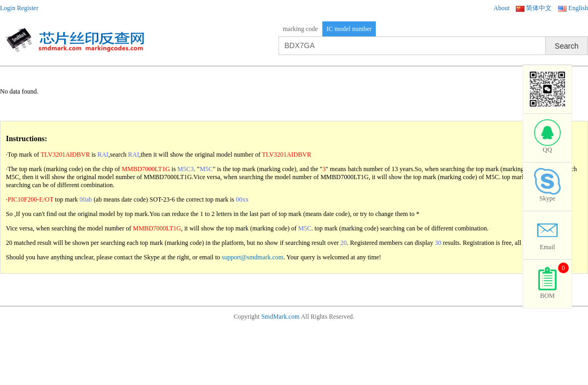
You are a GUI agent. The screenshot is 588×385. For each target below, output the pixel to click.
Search (567, 46)
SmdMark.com (281, 317)
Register (28, 8)
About (501, 8)
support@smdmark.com (253, 257)
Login (8, 8)
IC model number (349, 29)
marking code (300, 29)
